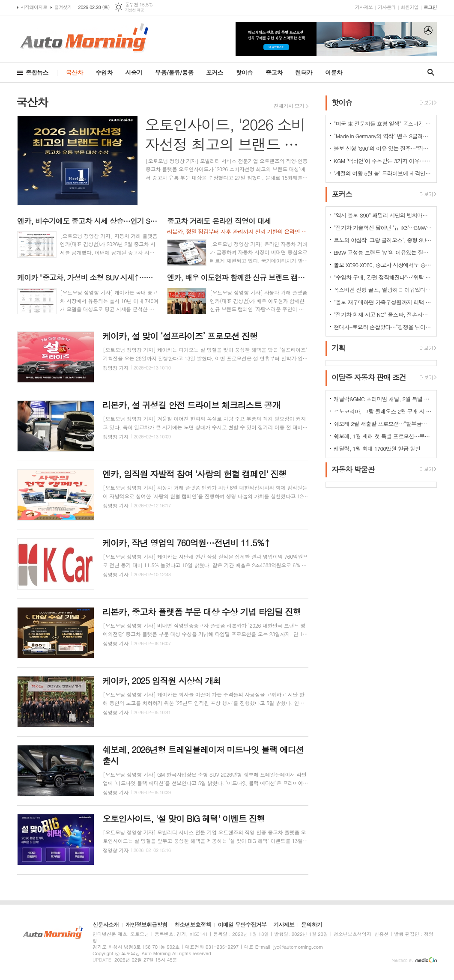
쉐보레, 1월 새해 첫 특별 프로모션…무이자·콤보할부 (383, 436)
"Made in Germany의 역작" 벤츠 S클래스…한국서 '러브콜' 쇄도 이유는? (383, 136)
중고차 (274, 72)
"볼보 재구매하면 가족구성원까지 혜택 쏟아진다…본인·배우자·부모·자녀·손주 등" (383, 302)
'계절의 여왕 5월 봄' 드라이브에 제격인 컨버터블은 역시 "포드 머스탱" (383, 173)
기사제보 (364, 7)
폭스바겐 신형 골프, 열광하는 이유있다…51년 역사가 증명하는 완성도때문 (383, 290)
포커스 (214, 72)
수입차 (104, 72)
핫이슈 (244, 72)
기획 (338, 348)
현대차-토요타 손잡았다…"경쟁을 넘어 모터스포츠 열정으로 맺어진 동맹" (383, 327)
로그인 (430, 7)
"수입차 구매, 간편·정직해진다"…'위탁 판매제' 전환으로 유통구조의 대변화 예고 (383, 277)
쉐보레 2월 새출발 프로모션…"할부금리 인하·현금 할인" (383, 424)
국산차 (74, 72)
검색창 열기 (429, 72)
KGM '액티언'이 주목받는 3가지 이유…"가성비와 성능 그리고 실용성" (383, 161)
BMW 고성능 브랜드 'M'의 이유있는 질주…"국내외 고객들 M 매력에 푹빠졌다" (383, 252)
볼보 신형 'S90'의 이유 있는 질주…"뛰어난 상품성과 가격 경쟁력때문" (383, 148)
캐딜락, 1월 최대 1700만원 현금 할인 (377, 448)
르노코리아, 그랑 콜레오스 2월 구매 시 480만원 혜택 (383, 411)
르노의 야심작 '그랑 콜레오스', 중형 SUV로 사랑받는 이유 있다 (383, 240)
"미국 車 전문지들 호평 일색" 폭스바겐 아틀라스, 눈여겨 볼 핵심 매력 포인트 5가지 (383, 124)
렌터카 (304, 72)
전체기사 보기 (289, 106)
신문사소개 (106, 925)
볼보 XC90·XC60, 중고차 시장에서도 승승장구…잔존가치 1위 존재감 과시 (383, 265)
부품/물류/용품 (174, 72)
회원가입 (410, 7)
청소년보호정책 (193, 925)
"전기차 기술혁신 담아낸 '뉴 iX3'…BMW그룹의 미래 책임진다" (383, 228)
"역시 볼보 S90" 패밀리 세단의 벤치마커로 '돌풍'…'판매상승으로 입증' (383, 215)
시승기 (134, 72)
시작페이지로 (34, 7)
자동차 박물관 (353, 469)
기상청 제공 (135, 10)
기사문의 (387, 7)
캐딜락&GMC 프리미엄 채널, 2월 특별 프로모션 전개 (383, 399)
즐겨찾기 (63, 7)
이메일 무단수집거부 (242, 925)
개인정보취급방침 (146, 925)
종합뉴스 (37, 72)
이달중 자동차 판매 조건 (369, 378)
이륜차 (333, 72)
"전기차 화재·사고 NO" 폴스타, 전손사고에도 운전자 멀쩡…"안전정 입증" (383, 314)
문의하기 (312, 925)
